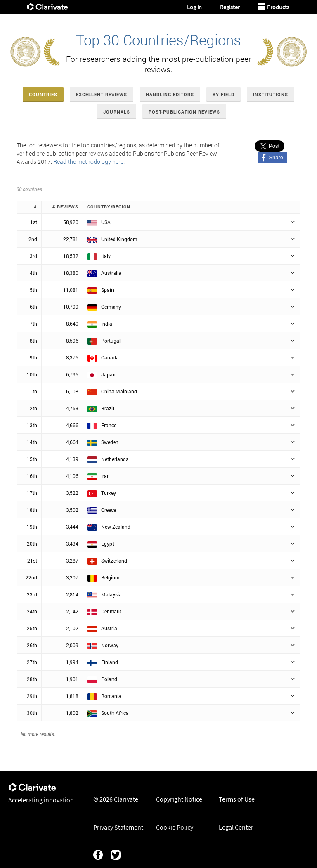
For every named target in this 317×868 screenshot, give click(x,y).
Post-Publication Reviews (184, 112)
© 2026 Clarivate (116, 799)
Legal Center (236, 827)
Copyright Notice (179, 799)
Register (230, 7)
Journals (117, 112)
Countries (43, 94)
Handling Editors (170, 94)
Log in (194, 7)
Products (274, 7)
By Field (224, 94)
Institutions (271, 94)
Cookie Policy (175, 827)
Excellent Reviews (102, 94)
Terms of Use (237, 799)
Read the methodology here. (89, 162)
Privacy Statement (118, 827)
